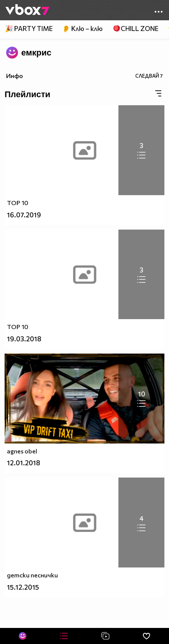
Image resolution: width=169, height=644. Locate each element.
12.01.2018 (24, 463)
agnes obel (22, 451)
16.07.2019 (24, 215)
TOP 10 (18, 203)
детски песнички (32, 575)
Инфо (15, 76)
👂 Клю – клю (82, 29)
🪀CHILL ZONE (135, 29)
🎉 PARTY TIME (29, 29)
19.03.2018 (24, 339)
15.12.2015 (23, 587)
